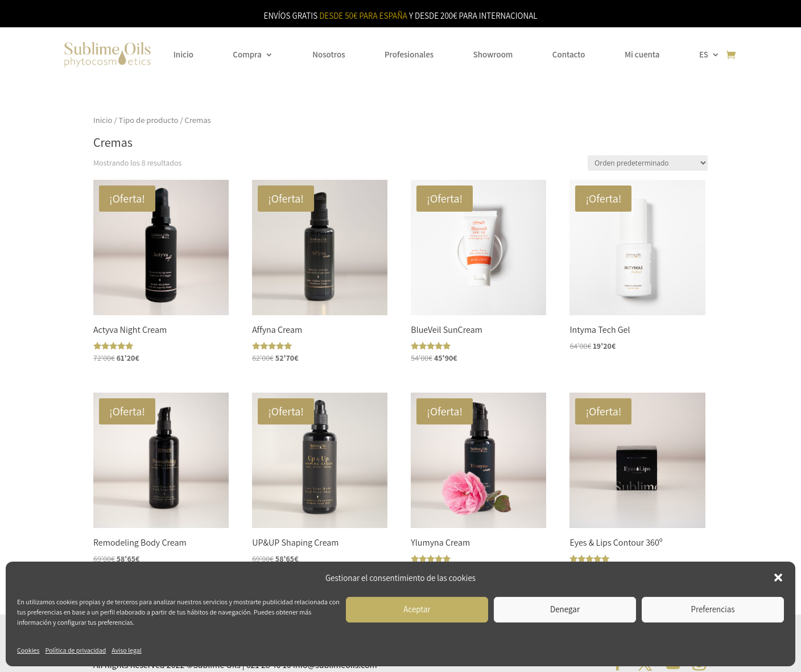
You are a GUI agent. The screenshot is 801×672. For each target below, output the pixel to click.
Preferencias (713, 609)
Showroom (493, 54)
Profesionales (409, 54)
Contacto (569, 54)
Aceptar (417, 609)
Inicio (183, 54)
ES (704, 54)
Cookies (28, 650)
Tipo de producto (149, 120)
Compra (247, 54)
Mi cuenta (642, 54)
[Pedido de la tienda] (648, 163)
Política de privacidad (75, 650)
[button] (778, 578)
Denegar (565, 609)
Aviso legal (126, 650)
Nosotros (329, 54)
